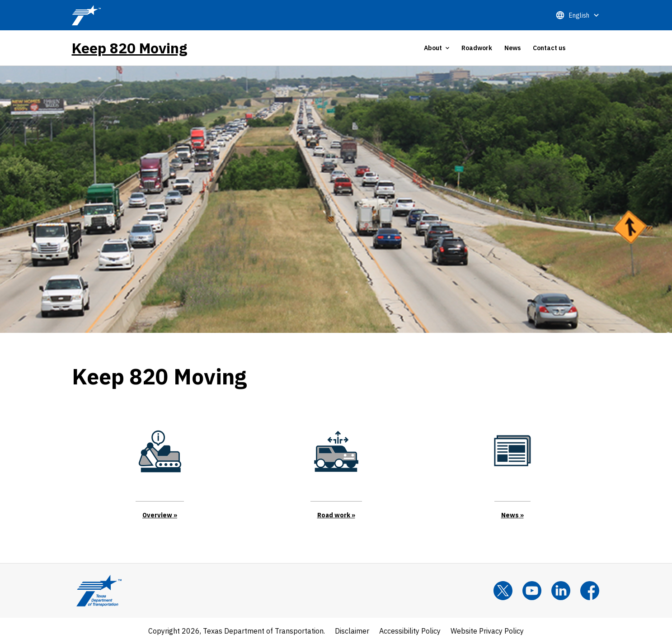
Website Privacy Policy (487, 631)
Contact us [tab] (549, 48)
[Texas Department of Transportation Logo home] (99, 591)
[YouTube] (532, 591)
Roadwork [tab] (477, 48)
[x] (503, 591)
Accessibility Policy (410, 631)
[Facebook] (590, 591)
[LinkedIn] (561, 591)
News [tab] (512, 48)
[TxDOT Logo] (86, 15)
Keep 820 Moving (129, 48)
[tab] (436, 48)
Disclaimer (352, 631)
